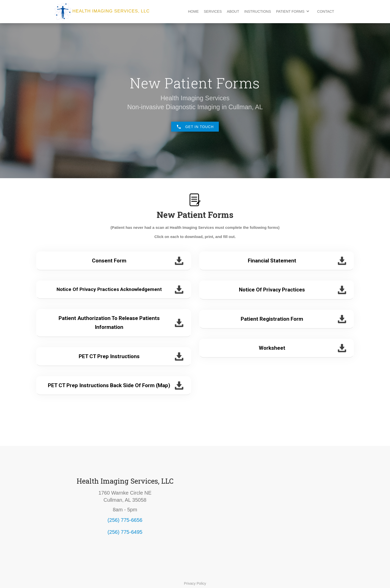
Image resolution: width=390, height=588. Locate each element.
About (233, 11)
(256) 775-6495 (125, 532)
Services (213, 11)
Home (193, 11)
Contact (326, 11)
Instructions (258, 11)
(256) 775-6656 (125, 520)
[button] (294, 11)
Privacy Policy (195, 583)
